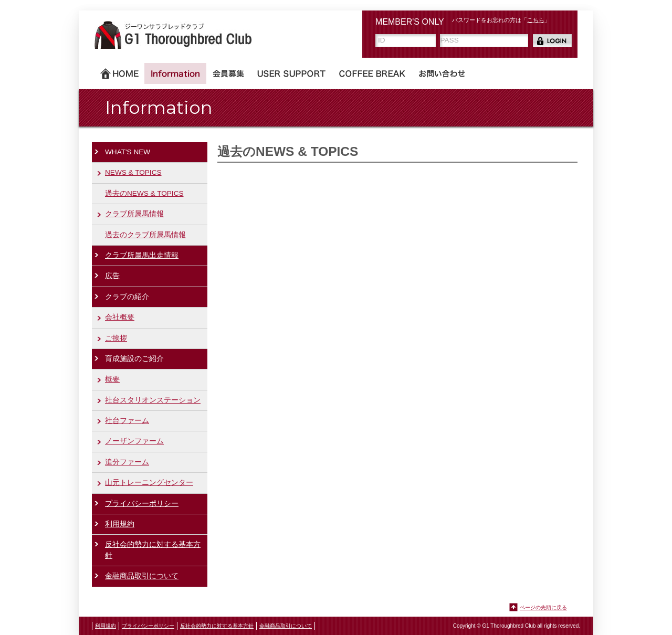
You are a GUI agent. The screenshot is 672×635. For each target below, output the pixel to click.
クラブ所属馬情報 (134, 214)
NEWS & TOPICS (133, 172)
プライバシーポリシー (142, 504)
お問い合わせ (442, 73)
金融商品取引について (142, 576)
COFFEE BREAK (372, 73)
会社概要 (120, 317)
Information (175, 73)
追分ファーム (127, 462)
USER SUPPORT (291, 73)
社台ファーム (127, 421)
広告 (112, 276)
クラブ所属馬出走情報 (142, 255)
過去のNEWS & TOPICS (144, 193)
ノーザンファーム (134, 441)
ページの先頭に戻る (543, 607)
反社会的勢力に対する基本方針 (153, 550)
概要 (112, 379)
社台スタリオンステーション (153, 400)
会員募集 (228, 73)
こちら (536, 20)
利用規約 (120, 524)
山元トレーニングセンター (149, 483)
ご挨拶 (116, 338)
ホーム (119, 73)
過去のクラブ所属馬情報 (145, 235)
